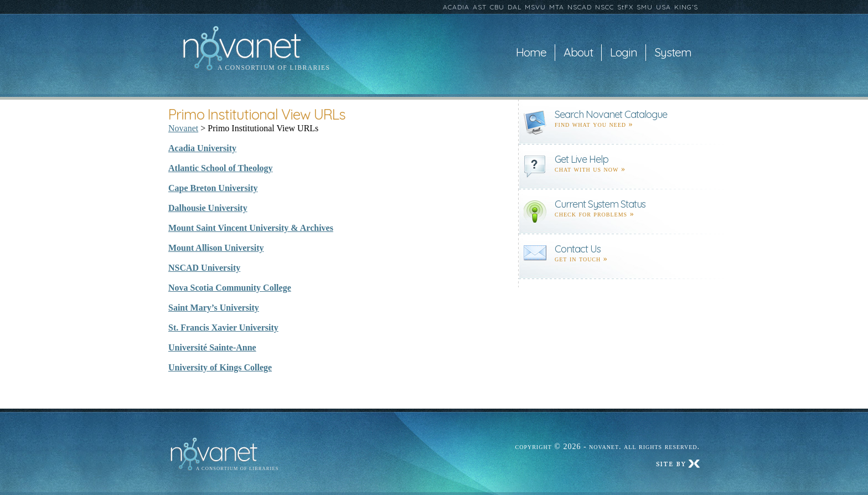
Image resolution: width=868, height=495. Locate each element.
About (578, 53)
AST (480, 7)
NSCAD (580, 7)
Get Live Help (582, 159)
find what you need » (594, 124)
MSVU (535, 7)
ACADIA (456, 7)
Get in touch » (581, 259)
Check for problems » (595, 214)
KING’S (686, 7)
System (673, 53)
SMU (645, 7)
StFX (625, 7)
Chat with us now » (590, 169)
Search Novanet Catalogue (611, 114)
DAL (515, 7)
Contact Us (578, 249)
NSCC (604, 7)
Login (624, 53)
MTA (557, 7)
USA (663, 7)
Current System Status (600, 204)
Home (531, 53)
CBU (497, 7)
